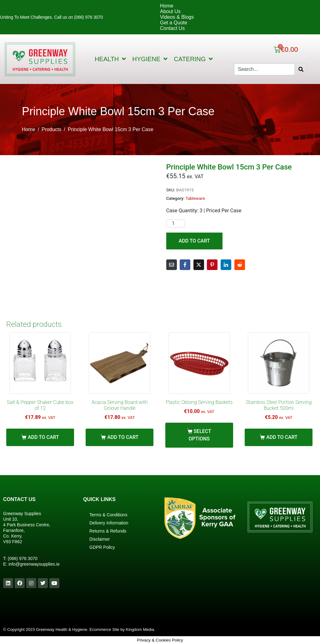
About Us (170, 11)
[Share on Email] (172, 265)
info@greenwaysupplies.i (33, 564)
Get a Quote (174, 23)
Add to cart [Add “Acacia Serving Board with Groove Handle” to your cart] (123, 437)
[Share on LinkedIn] (226, 265)
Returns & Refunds (108, 531)
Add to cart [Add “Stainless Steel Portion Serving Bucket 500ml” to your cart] (282, 437)
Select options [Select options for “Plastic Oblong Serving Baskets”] (200, 435)
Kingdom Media (140, 629)
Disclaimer (100, 539)
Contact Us (172, 28)
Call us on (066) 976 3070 (78, 17)
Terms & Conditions (108, 515)
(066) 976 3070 (23, 558)
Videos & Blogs (177, 17)
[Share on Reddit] (240, 265)
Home (167, 6)
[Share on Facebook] (185, 265)
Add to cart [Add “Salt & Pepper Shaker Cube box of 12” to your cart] (43, 437)
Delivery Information (109, 523)
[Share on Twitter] (199, 265)
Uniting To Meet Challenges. (27, 17)
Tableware (195, 198)
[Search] (301, 69)
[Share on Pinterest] (212, 265)
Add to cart (194, 241)
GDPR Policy (102, 547)
